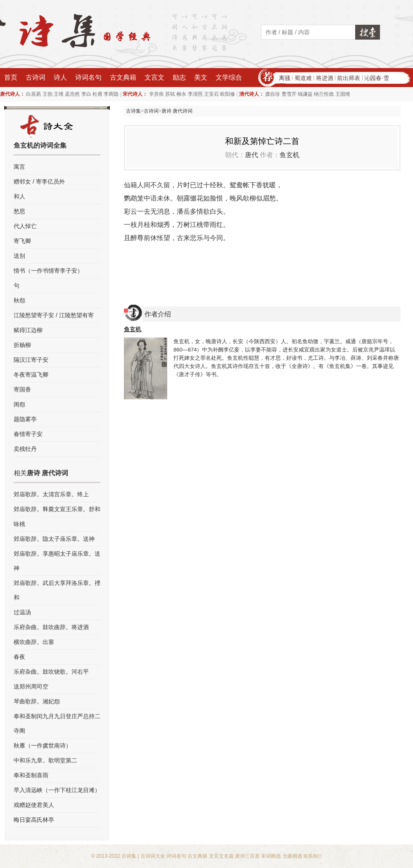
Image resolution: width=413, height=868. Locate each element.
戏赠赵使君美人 (34, 805)
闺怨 (19, 404)
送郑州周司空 (31, 686)
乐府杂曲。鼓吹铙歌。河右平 (51, 672)
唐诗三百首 (247, 856)
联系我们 (313, 856)
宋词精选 (271, 856)
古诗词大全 (153, 856)
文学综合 (229, 77)
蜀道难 (303, 78)
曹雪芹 (289, 94)
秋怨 (19, 300)
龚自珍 (273, 94)
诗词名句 (88, 77)
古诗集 (133, 111)
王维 (59, 94)
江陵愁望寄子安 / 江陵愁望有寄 (54, 315)
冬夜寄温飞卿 (31, 375)
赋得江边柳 (28, 330)
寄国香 (22, 389)
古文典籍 (123, 77)
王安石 (211, 94)
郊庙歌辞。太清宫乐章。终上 (51, 494)
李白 (86, 94)
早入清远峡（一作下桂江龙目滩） (57, 790)
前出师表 (349, 78)
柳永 (181, 94)
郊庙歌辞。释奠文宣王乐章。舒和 (57, 509)
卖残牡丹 (25, 449)
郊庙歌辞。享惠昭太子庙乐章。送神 (57, 561)
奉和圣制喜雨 (31, 775)
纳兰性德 (324, 94)
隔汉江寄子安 (31, 360)
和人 (19, 196)
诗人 (60, 77)
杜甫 (97, 94)
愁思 (19, 211)
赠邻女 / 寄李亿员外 (39, 182)
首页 (11, 77)
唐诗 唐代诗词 (177, 111)
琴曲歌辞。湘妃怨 (37, 701)
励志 (179, 77)
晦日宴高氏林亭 (34, 820)
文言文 (154, 77)
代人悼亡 (25, 226)
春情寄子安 (28, 434)
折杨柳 (22, 345)
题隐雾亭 (25, 419)
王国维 (343, 94)
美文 (201, 77)
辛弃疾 (157, 94)
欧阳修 (228, 94)
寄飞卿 (22, 241)
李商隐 (111, 94)
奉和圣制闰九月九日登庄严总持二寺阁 (57, 723)
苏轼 (170, 94)
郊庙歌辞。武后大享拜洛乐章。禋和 (57, 590)
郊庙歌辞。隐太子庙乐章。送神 (54, 539)
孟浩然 (72, 94)
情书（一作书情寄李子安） (48, 271)
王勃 (47, 94)
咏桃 (19, 524)
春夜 (19, 657)
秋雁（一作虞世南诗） (43, 745)
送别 (19, 256)
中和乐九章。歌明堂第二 (45, 760)
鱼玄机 (290, 155)
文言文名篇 (221, 856)
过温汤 (22, 612)
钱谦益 (305, 94)
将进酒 (325, 78)
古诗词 (36, 77)
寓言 (19, 167)
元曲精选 (292, 856)
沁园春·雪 (377, 78)
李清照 (195, 94)
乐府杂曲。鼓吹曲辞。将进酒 (51, 627)
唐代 (252, 155)
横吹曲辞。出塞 (34, 642)
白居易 (33, 94)
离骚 (285, 78)
